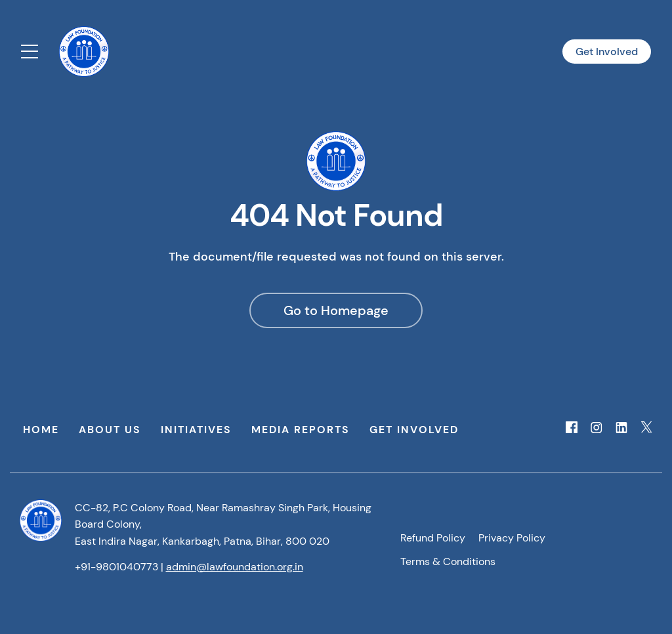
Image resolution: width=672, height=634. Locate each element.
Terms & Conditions (448, 561)
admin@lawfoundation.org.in (235, 567)
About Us (110, 430)
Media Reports (301, 430)
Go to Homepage (336, 310)
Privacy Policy (512, 538)
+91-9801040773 (116, 567)
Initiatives (196, 430)
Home (41, 430)
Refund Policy (433, 538)
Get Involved (607, 52)
